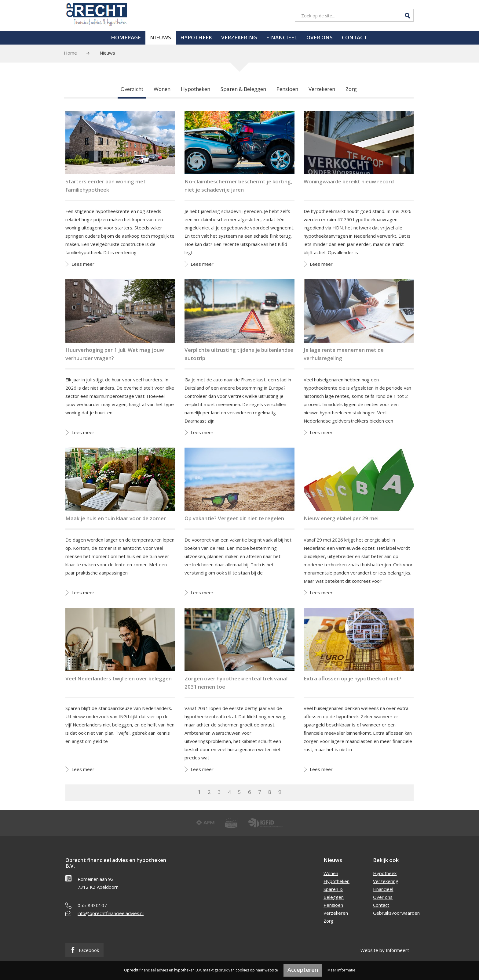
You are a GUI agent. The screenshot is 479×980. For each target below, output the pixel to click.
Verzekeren (322, 89)
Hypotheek (196, 37)
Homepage (126, 37)
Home (70, 53)
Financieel (282, 37)
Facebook (84, 950)
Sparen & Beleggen (243, 89)
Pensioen (287, 89)
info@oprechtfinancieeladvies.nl (111, 913)
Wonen (162, 89)
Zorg (351, 89)
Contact (354, 37)
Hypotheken (196, 89)
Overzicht (132, 89)
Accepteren (303, 970)
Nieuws (161, 37)
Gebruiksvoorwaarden (396, 913)
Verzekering (239, 37)
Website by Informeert (385, 950)
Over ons (320, 37)
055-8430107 (92, 905)
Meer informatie (341, 970)
